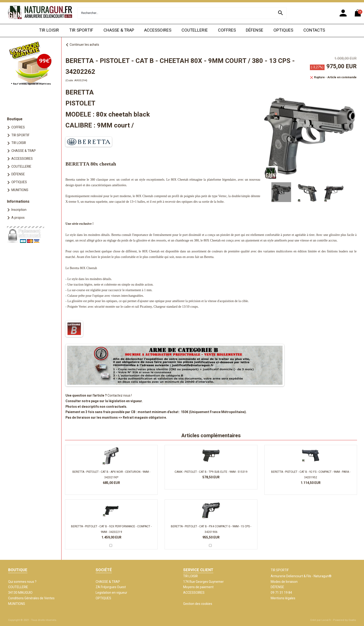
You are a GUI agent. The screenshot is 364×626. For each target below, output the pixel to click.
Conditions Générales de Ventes (31, 598)
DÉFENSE (255, 30)
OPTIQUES (283, 30)
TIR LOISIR (49, 30)
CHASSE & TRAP (119, 30)
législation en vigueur (125, 401)
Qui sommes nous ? (22, 582)
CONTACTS (314, 30)
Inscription (19, 210)
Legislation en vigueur (111, 593)
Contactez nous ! (120, 396)
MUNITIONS (20, 190)
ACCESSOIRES (158, 30)
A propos (18, 218)
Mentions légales (283, 598)
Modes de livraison (284, 582)
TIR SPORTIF (81, 30)
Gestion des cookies (198, 604)
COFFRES (227, 30)
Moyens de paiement (198, 587)
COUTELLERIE (195, 30)
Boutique (15, 119)
